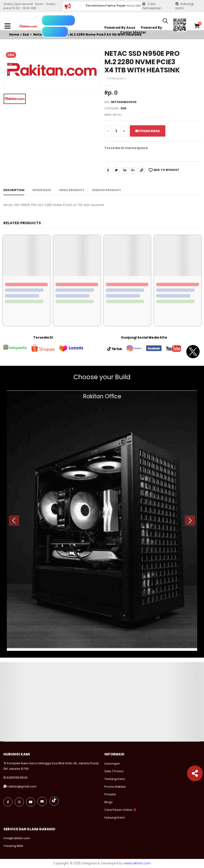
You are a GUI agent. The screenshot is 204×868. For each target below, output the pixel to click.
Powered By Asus (120, 28)
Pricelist (110, 794)
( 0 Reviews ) (116, 78)
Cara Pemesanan (152, 6)
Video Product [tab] (72, 190)
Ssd (123, 108)
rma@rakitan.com (17, 838)
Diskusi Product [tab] (107, 190)
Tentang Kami (115, 779)
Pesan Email (148, 131)
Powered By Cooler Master (141, 30)
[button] (165, 22)
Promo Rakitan (115, 787)
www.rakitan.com (137, 863)
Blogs (108, 802)
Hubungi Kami (185, 6)
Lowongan (112, 763)
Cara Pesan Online (118, 810)
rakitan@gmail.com (22, 786)
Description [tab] (14, 190)
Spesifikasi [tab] (42, 190)
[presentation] (14, 520)
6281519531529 (17, 778)
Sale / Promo (114, 771)
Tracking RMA (13, 846)
